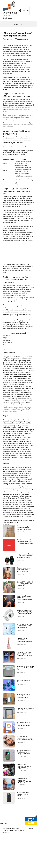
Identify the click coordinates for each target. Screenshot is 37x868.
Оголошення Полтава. (10, 848)
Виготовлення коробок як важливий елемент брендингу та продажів (25, 545)
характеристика (8, 540)
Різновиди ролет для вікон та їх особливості (25, 727)
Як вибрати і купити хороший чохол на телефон (23, 812)
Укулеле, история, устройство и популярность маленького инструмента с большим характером (25, 659)
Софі (32, 538)
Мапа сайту (4, 841)
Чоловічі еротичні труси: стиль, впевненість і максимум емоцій (25, 587)
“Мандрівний (13, 538)
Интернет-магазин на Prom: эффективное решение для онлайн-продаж (24, 742)
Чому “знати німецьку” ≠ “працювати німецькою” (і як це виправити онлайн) (25, 559)
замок (20, 538)
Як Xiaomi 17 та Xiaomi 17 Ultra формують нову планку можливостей (25, 770)
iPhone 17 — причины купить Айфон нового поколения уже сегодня (24, 672)
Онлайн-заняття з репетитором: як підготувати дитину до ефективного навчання (24, 799)
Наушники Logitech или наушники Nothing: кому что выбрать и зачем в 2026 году (24, 630)
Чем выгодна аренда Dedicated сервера (23, 699)
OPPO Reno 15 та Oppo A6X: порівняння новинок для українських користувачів (25, 644)
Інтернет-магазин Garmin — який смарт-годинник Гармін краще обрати (25, 573)
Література (9, 57)
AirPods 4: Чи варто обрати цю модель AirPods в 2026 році (25, 686)
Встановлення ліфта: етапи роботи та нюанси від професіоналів (24, 714)
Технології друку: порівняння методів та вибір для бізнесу (24, 784)
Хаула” (16, 540)
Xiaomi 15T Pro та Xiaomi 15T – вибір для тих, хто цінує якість (25, 601)
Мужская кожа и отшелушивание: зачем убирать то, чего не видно (25, 756)
